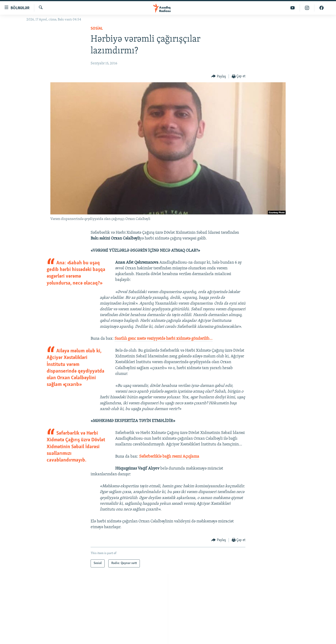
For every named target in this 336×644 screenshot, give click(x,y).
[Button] (219, 76)
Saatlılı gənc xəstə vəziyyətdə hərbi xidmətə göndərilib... (164, 339)
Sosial (97, 29)
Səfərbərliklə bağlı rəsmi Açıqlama (169, 457)
